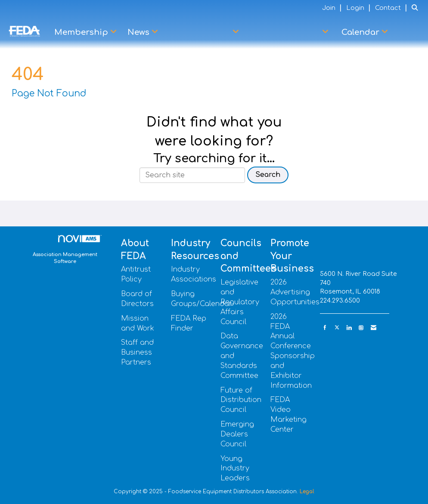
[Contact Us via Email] (374, 328)
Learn (408, 32)
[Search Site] (417, 8)
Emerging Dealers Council (237, 434)
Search (268, 175)
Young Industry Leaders (235, 469)
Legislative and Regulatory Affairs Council (240, 302)
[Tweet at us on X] (337, 328)
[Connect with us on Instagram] (361, 328)
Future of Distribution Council (241, 400)
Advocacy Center (287, 32)
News (140, 32)
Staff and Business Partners (137, 352)
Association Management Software (67, 250)
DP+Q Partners (201, 32)
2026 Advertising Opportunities (295, 292)
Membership (82, 32)
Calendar (361, 32)
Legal (307, 492)
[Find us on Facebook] (325, 328)
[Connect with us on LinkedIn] (349, 328)
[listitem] (333, 8)
